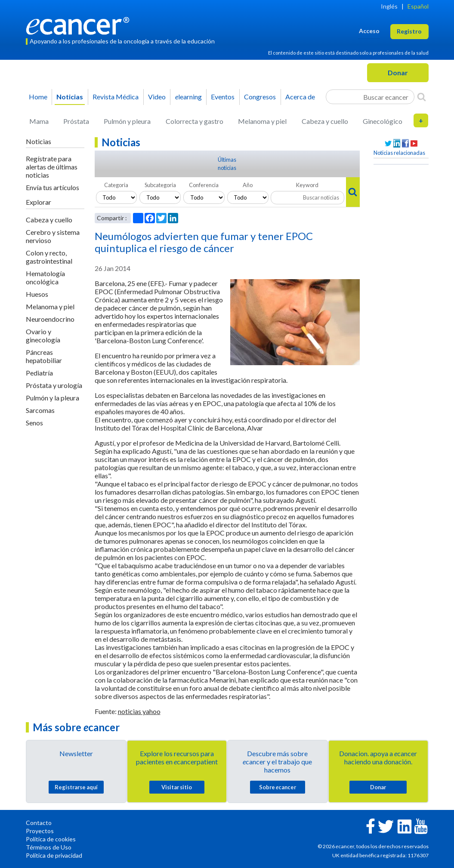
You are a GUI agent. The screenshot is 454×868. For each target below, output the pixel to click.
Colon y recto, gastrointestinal (49, 257)
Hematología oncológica (45, 277)
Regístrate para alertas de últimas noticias (52, 167)
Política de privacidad (54, 855)
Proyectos (40, 831)
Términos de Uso (49, 847)
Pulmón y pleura (127, 121)
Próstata (76, 121)
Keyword (307, 185)
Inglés (389, 6)
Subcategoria (160, 185)
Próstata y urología (54, 385)
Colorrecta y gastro (195, 121)
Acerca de (300, 97)
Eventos (223, 97)
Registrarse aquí (76, 787)
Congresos (260, 97)
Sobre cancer (278, 787)
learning (188, 97)
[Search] (422, 97)
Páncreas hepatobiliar (44, 356)
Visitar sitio (177, 787)
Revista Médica (116, 97)
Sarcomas (40, 410)
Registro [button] (409, 31)
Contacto (39, 823)
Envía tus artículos (53, 187)
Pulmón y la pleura (53, 398)
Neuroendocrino (50, 319)
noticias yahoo (139, 711)
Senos (34, 423)
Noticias (70, 97)
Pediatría (39, 373)
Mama (39, 121)
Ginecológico (383, 121)
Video (157, 97)
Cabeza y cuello (325, 121)
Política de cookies (51, 839)
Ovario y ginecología (43, 336)
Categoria (116, 185)
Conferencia (204, 185)
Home (38, 97)
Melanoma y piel (262, 121)
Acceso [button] (369, 31)
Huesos (37, 294)
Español (418, 6)
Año (248, 185)
